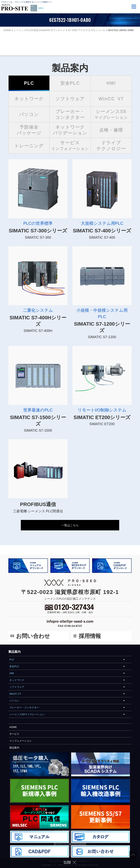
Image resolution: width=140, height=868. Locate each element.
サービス (14, 734)
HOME (13, 727)
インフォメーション (21, 741)
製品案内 (14, 748)
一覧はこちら (70, 525)
